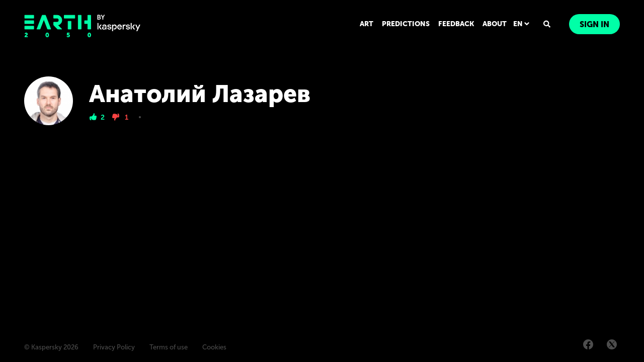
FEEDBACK (456, 24)
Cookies (214, 347)
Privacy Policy (114, 347)
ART (367, 24)
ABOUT (495, 24)
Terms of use (169, 347)
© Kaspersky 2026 (51, 347)
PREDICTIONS (406, 24)
